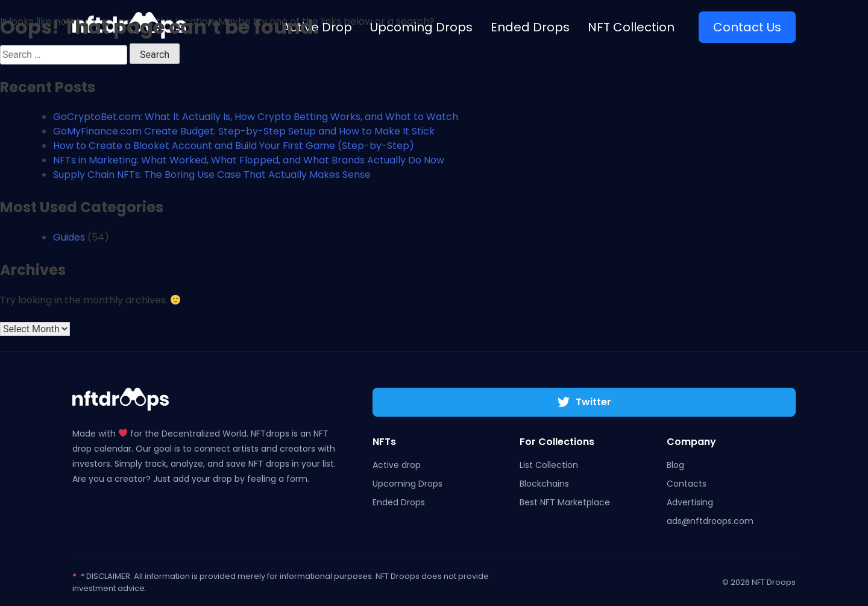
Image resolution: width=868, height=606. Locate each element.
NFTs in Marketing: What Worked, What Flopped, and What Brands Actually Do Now (249, 160)
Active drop (397, 465)
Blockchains (544, 484)
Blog (675, 465)
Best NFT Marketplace (565, 502)
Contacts (687, 484)
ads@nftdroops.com (710, 521)
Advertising (690, 502)
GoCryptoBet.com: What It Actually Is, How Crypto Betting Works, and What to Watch (256, 117)
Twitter (584, 402)
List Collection (549, 465)
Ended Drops (399, 502)
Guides (69, 237)
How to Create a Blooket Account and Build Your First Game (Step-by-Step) (234, 146)
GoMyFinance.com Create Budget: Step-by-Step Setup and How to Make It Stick (244, 131)
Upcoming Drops (407, 484)
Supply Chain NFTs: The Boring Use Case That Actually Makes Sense (212, 175)
